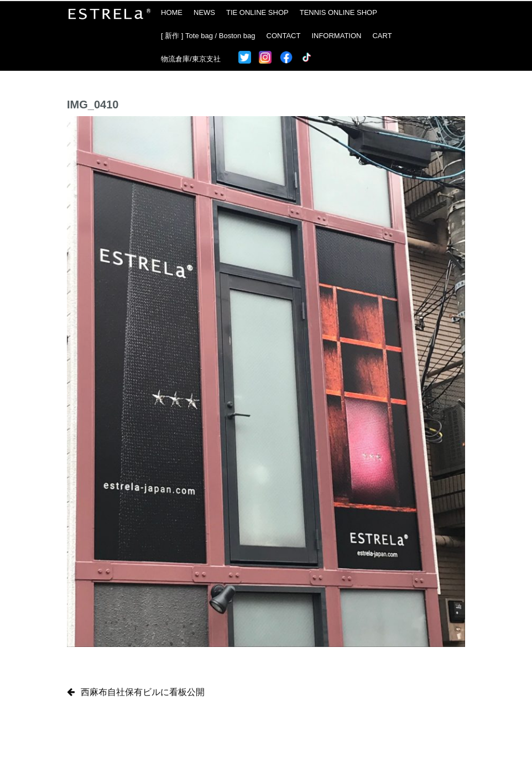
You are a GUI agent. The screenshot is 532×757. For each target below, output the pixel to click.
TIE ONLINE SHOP (257, 12)
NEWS (204, 12)
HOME (172, 12)
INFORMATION (336, 36)
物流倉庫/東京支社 (191, 59)
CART (382, 36)
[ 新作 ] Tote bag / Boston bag (208, 36)
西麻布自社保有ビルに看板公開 (143, 692)
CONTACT (284, 36)
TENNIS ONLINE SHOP (338, 12)
